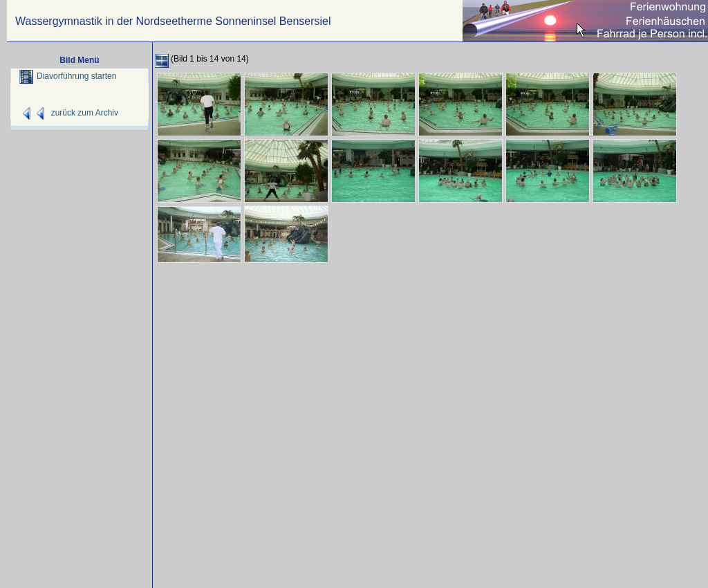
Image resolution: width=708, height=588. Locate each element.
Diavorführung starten (68, 76)
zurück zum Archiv (85, 113)
